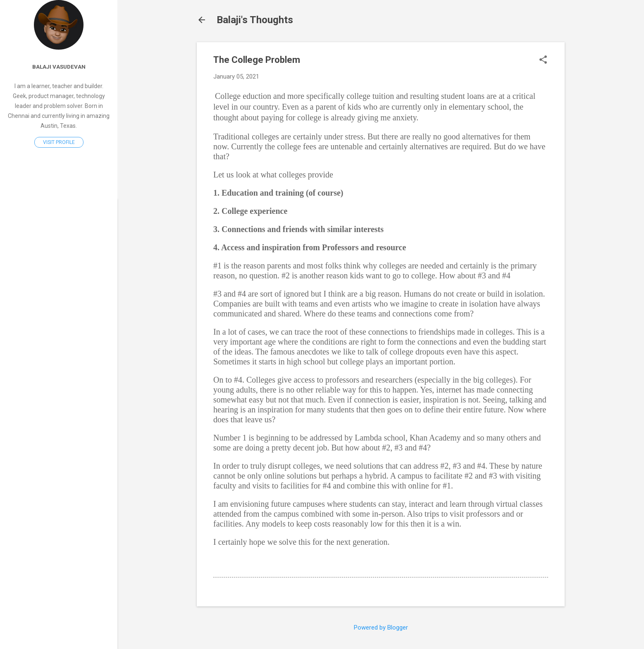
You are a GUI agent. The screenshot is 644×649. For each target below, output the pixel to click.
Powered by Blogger (381, 627)
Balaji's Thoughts (255, 20)
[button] (543, 60)
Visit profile (59, 142)
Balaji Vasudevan (59, 67)
